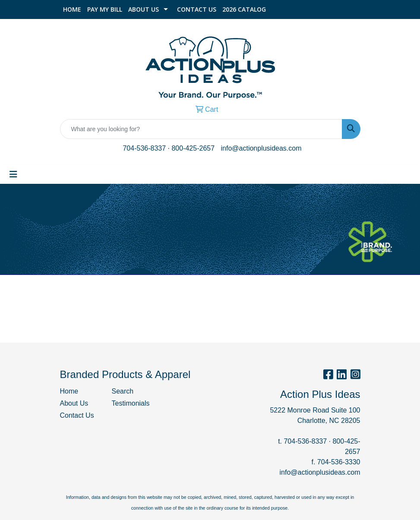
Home (72, 9)
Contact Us (197, 9)
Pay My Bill (105, 9)
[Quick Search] (201, 129)
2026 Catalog (244, 9)
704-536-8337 (144, 148)
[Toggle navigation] (13, 174)
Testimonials (131, 403)
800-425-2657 (193, 148)
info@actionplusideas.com (261, 148)
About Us (144, 9)
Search (123, 391)
